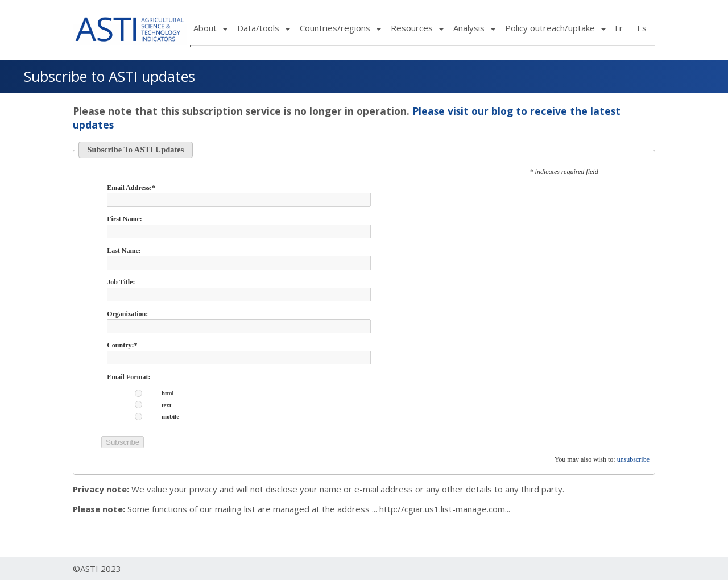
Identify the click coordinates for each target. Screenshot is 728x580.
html (168, 393)
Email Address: (131, 188)
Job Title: (121, 282)
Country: (122, 345)
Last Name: (124, 251)
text (166, 405)
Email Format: (129, 377)
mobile (170, 417)
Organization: (127, 314)
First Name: (125, 219)
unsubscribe (633, 459)
